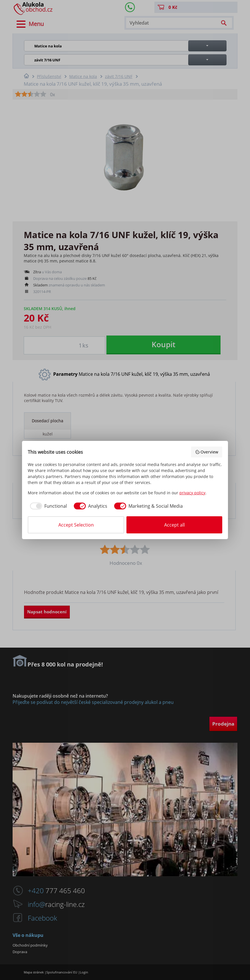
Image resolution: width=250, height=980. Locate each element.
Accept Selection (76, 525)
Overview (207, 452)
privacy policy (192, 493)
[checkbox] (47, 506)
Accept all (174, 525)
